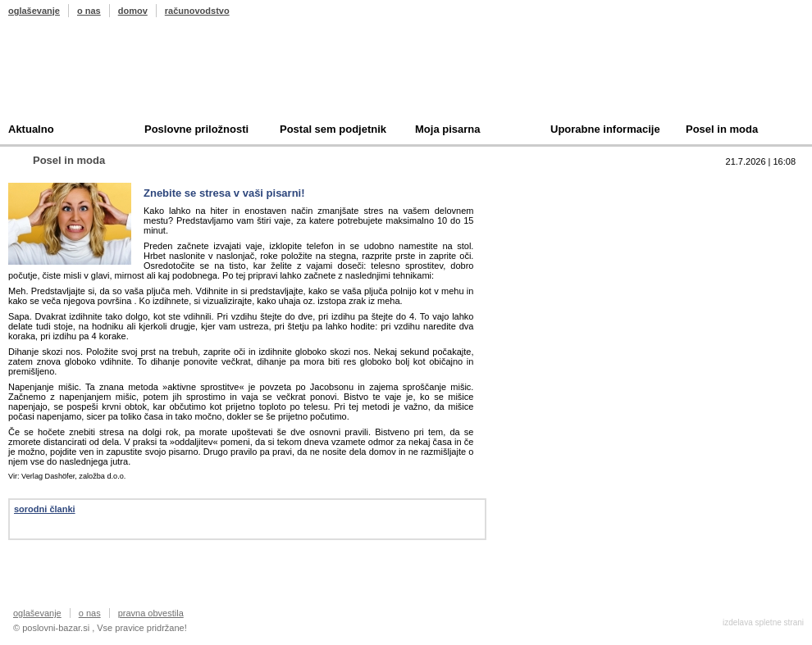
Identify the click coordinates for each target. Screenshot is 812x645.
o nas (89, 11)
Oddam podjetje (571, 261)
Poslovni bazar (104, 76)
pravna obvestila (151, 613)
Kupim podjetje (569, 236)
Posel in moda (722, 129)
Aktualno (31, 129)
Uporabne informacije (605, 129)
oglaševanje (34, 11)
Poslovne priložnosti (196, 129)
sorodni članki (45, 509)
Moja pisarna (447, 129)
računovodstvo (197, 11)
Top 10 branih (565, 185)
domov (133, 11)
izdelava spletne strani (763, 622)
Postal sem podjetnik (333, 129)
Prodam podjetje (573, 210)
